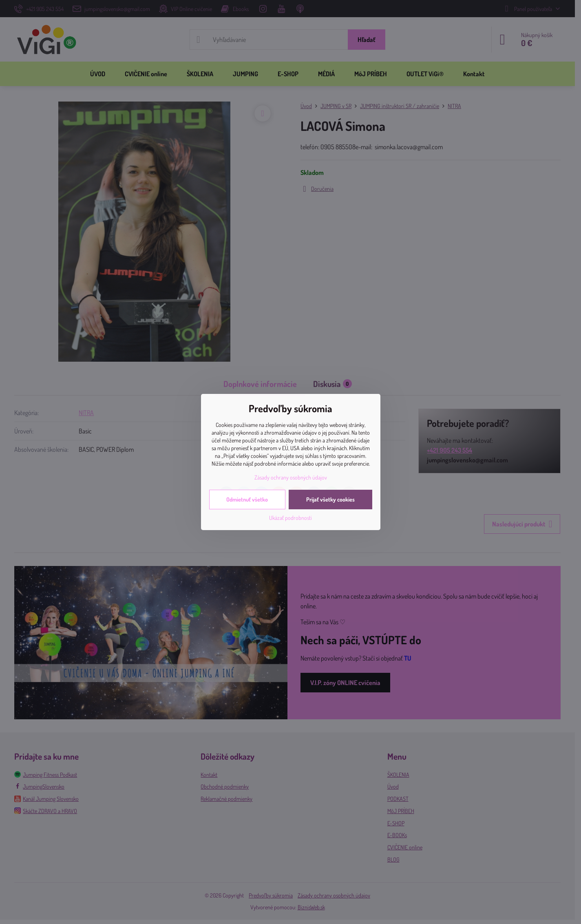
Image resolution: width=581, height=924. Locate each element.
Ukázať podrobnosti (290, 518)
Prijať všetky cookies (330, 499)
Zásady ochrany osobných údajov (291, 477)
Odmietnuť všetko (247, 499)
